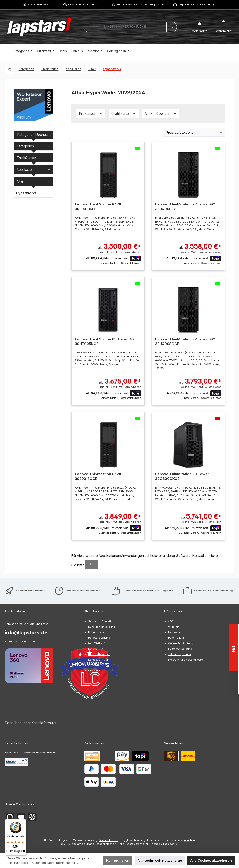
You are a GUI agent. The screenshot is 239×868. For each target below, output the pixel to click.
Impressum (175, 632)
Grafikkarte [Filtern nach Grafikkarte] (124, 113)
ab (119, 244)
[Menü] (24, 822)
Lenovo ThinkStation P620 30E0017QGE (98, 476)
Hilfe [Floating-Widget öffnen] (234, 648)
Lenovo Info (96, 649)
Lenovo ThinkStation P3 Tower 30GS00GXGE (182, 476)
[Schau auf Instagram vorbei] (10, 817)
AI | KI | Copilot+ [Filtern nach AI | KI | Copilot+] (161, 113)
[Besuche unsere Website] (32, 817)
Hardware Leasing (99, 638)
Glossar (93, 665)
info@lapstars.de (26, 633)
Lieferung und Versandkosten (186, 660)
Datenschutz (176, 638)
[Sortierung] (194, 133)
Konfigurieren (118, 860)
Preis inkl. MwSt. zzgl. (120, 252)
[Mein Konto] (200, 27)
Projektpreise (96, 632)
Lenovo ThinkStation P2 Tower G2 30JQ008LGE (185, 207)
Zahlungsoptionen (179, 654)
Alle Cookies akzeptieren (211, 860)
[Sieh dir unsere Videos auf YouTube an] (21, 817)
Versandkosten (109, 840)
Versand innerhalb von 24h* (85, 5)
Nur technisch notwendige (160, 860)
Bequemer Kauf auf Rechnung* (197, 5)
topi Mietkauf (96, 643)
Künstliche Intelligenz (102, 627)
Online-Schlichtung (181, 643)
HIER (92, 564)
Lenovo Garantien (99, 654)
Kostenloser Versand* (41, 5)
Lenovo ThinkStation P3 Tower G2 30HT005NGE (105, 341)
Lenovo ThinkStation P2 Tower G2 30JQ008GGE (185, 341)
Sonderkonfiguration (101, 621)
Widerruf (173, 627)
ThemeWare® (170, 844)
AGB (171, 621)
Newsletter (95, 671)
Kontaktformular (44, 723)
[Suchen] (172, 27)
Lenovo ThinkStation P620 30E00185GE (98, 207)
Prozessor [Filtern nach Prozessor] (91, 113)
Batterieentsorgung (180, 649)
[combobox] (125, 27)
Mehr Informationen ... (63, 863)
